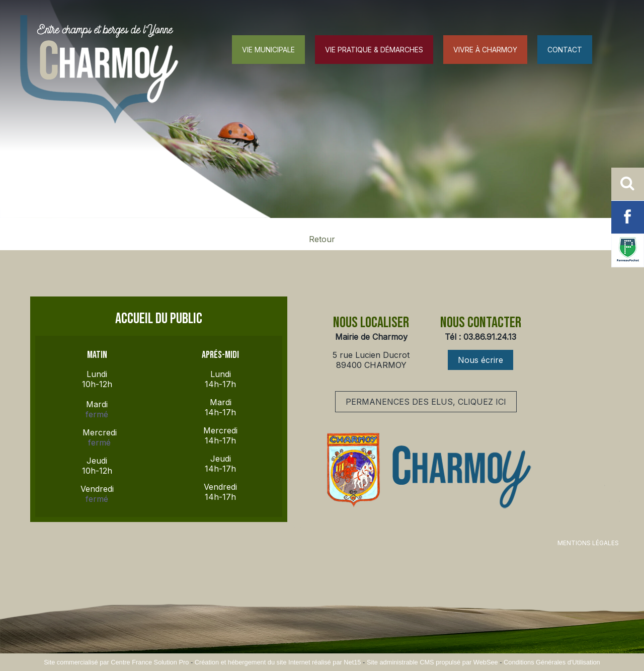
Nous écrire (480, 360)
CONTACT (565, 50)
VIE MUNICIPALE (268, 50)
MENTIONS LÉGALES (588, 543)
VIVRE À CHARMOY (485, 50)
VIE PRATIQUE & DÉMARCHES (374, 50)
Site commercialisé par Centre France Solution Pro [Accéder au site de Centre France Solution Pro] (116, 662)
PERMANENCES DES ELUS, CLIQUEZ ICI (426, 402)
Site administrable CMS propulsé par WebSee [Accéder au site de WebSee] (432, 662)
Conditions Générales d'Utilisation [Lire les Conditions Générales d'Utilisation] (552, 662)
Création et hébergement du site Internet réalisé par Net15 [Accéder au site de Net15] (278, 662)
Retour (322, 239)
